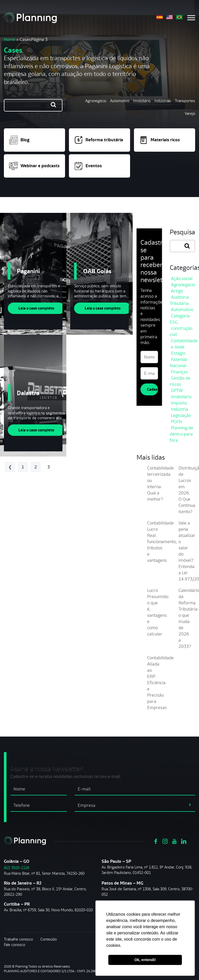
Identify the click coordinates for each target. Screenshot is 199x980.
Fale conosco (15, 945)
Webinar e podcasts (34, 166)
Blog (19, 140)
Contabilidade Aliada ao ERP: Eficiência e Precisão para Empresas (161, 683)
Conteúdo (49, 939)
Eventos (88, 166)
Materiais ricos (159, 140)
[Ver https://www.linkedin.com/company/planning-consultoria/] (184, 841)
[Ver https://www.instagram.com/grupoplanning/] (165, 841)
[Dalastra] (33, 396)
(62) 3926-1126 (17, 868)
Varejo (190, 113)
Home (10, 39)
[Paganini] (33, 274)
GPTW (177, 390)
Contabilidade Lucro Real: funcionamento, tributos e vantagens (162, 542)
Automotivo (120, 101)
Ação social (182, 278)
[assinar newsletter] (190, 804)
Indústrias (163, 101)
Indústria (180, 409)
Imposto (179, 403)
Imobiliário (142, 101)
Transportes (185, 101)
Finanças (179, 372)
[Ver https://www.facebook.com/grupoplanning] (156, 841)
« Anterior (10, 467)
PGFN (176, 422)
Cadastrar (152, 389)
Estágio (178, 353)
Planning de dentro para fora (182, 434)
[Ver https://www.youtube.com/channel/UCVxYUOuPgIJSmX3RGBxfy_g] (174, 841)
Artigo (177, 291)
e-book (178, 347)
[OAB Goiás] (99, 274)
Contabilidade (184, 341)
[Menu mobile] (191, 18)
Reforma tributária (99, 140)
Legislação (181, 415)
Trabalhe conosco (18, 939)
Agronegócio (96, 101)
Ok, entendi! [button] (145, 960)
